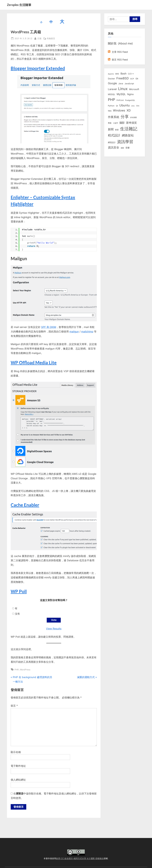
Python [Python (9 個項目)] (111, 106)
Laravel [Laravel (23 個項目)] (112, 89)
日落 (39, 38)
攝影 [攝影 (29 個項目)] (122, 123)
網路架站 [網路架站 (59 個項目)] (128, 135)
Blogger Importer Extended (38, 68)
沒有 (17, 614)
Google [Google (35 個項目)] (112, 83)
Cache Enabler (25, 505)
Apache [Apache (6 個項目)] (111, 74)
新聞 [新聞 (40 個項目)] (111, 129)
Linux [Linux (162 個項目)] (123, 89)
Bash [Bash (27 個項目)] (123, 73)
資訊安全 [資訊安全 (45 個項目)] (114, 147)
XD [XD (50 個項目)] (129, 110)
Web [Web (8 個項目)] (110, 111)
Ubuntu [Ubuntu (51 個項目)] (125, 105)
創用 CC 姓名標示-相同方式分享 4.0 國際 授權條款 (80, 858)
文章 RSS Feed (118, 52)
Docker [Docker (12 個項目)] (111, 79)
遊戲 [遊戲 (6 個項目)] (122, 148)
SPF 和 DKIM (49, 327)
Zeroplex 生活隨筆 (19, 5)
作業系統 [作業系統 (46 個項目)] (114, 117)
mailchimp (87, 332)
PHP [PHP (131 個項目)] (111, 100)
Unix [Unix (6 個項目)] (133, 106)
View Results (54, 629)
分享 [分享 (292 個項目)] (125, 117)
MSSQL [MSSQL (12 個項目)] (112, 94)
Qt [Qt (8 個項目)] (117, 106)
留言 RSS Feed (118, 60)
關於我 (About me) (120, 43)
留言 (14, 706)
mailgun (74, 332)
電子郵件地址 (18, 766)
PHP (17, 670)
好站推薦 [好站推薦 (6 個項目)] (133, 117)
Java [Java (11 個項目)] (121, 84)
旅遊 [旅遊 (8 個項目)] (117, 130)
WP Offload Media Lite (34, 362)
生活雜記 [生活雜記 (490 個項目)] (129, 129)
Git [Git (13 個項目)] (137, 79)
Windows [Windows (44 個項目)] (119, 110)
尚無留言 (51, 38)
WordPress (25, 670)
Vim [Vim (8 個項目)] (138, 106)
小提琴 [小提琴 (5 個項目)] (115, 123)
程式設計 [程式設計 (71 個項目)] (114, 135)
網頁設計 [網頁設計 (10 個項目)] (112, 142)
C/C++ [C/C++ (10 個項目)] (131, 74)
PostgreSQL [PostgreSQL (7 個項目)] (130, 100)
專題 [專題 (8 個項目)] (110, 123)
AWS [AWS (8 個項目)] (117, 74)
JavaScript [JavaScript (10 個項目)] (129, 84)
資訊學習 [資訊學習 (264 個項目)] (125, 142)
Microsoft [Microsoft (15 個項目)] (134, 89)
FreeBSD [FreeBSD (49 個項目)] (123, 78)
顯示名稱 (16, 752)
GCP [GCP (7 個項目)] (132, 79)
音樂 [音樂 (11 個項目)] (128, 148)
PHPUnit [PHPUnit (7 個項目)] (120, 100)
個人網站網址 (18, 780)
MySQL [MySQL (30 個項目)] (121, 94)
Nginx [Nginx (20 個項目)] (130, 94)
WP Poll (19, 591)
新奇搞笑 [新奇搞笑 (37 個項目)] (132, 123)
